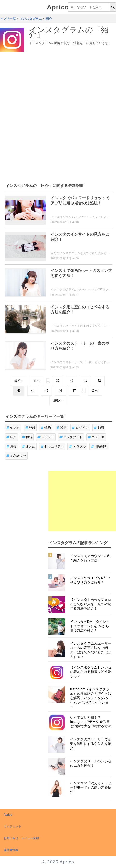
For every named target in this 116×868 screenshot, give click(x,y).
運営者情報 (11, 850)
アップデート (71, 437)
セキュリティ (52, 447)
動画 (99, 428)
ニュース (96, 437)
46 (60, 391)
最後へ (58, 400)
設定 (62, 428)
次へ (95, 391)
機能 (27, 437)
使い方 (13, 428)
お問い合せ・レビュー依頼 (21, 838)
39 (58, 381)
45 (47, 391)
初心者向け (16, 456)
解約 (46, 428)
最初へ (19, 381)
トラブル (77, 447)
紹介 (11, 437)
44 (33, 391)
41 (85, 381)
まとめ (29, 447)
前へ (37, 381)
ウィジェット (12, 826)
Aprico (58, 7)
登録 (30, 428)
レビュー (46, 437)
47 (74, 391)
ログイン (80, 428)
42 (99, 381)
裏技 (11, 447)
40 (72, 381)
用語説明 (99, 447)
